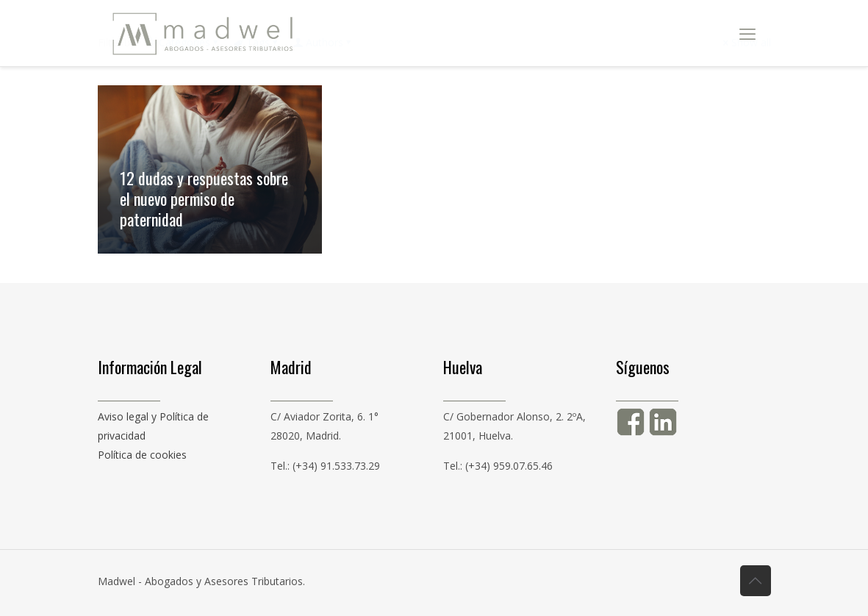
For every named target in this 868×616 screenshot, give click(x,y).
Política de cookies (142, 455)
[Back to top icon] (756, 581)
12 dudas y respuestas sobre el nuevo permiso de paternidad (204, 198)
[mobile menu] (747, 33)
